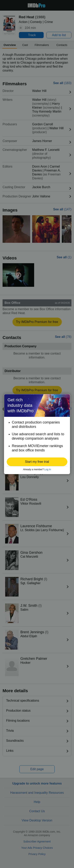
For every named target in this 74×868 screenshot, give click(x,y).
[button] (37, 462)
